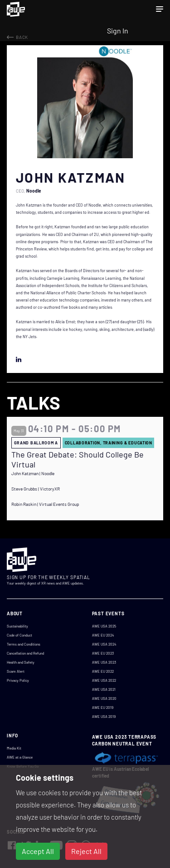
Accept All (38, 851)
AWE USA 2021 (104, 689)
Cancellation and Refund (25, 653)
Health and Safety (21, 662)
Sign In (118, 31)
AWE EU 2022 (103, 671)
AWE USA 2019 (104, 717)
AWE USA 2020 (104, 698)
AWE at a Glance (20, 757)
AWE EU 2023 (103, 653)
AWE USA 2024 (104, 644)
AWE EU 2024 (103, 635)
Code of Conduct (19, 635)
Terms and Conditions (24, 644)
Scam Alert (16, 671)
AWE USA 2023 (104, 662)
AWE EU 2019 (103, 708)
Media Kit (14, 748)
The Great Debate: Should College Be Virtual (78, 460)
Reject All (86, 851)
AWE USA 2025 (104, 626)
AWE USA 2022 (104, 680)
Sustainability (17, 626)
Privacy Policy (18, 680)
